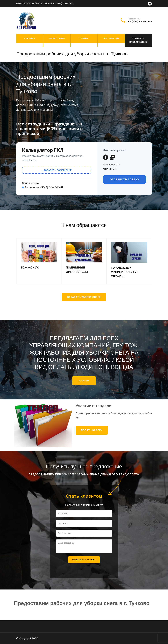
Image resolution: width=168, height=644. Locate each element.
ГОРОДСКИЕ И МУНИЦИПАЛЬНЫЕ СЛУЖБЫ (125, 272)
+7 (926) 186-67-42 (63, 4)
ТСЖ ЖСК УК (30, 267)
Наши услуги (57, 38)
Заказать (84, 381)
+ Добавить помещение (57, 170)
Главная (30, 38)
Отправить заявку (124, 179)
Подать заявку (92, 430)
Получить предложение (138, 40)
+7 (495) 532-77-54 (42, 4)
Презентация (111, 38)
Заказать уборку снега (84, 297)
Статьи (84, 38)
